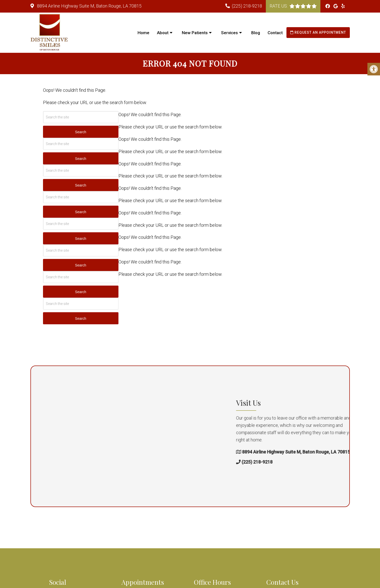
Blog (256, 33)
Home (143, 33)
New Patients (195, 33)
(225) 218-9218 (247, 6)
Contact (275, 33)
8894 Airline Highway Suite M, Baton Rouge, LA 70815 (89, 6)
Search (80, 132)
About (163, 33)
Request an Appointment (318, 32)
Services (229, 33)
